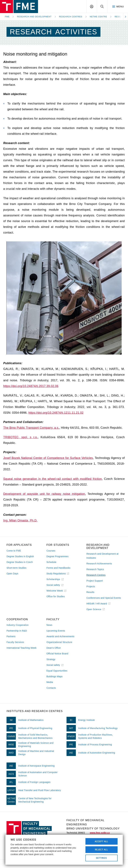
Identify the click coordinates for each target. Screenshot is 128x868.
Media (50, 682)
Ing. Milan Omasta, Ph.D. (20, 520)
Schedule (51, 562)
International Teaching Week (22, 648)
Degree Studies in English (20, 556)
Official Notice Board (57, 654)
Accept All (101, 841)
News (49, 625)
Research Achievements (99, 564)
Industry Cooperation (18, 625)
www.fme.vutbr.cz (100, 833)
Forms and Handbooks (58, 568)
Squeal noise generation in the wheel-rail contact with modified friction (53, 479)
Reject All (101, 850)
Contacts (51, 688)
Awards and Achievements (60, 636)
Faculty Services (15, 642)
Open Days (12, 574)
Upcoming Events (56, 631)
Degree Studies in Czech (20, 562)
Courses (51, 551)
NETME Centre (98, 17)
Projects (91, 586)
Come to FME (14, 551)
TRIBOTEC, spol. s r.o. (20, 437)
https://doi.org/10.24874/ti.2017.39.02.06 (31, 386)
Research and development (34, 17)
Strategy (51, 659)
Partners (11, 636)
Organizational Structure (59, 642)
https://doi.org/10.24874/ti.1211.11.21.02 (56, 413)
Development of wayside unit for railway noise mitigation (44, 494)
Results (90, 592)
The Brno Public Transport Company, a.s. (31, 428)
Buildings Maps (55, 676)
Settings (102, 858)
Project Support (95, 581)
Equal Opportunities (57, 671)
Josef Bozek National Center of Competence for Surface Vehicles (48, 458)
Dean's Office (54, 648)
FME (7, 17)
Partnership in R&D (17, 631)
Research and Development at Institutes (102, 556)
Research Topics (95, 569)
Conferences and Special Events (104, 598)
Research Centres (71, 17)
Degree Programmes (57, 556)
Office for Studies (56, 596)
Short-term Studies (16, 568)
